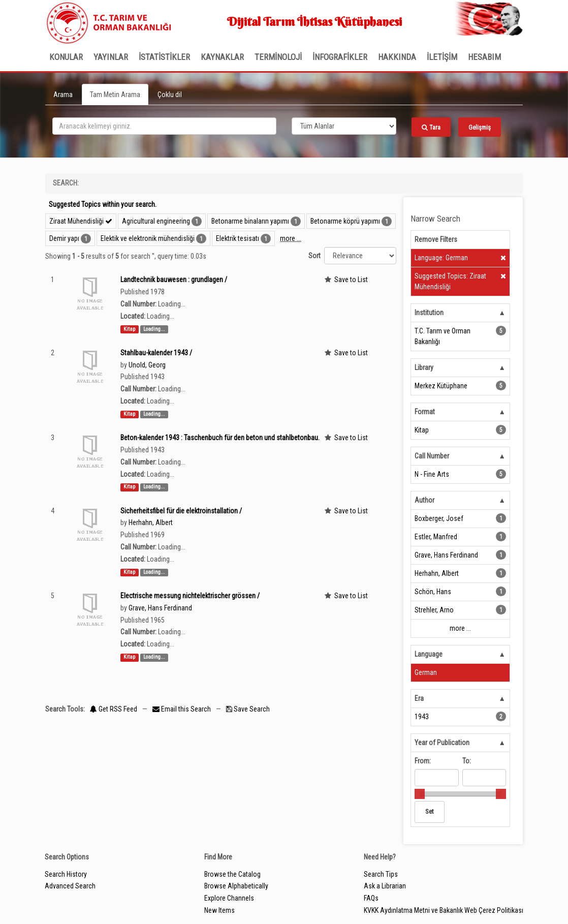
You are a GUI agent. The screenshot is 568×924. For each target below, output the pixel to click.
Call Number (432, 456)
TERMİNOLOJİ (278, 57)
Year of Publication (442, 743)
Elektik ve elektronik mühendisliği (148, 238)
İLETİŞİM (442, 57)
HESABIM (484, 57)
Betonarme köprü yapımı (345, 221)
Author (424, 500)
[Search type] (344, 126)
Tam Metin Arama (115, 95)
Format (425, 412)
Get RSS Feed (114, 709)
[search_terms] (164, 126)
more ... (291, 238)
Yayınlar (111, 57)
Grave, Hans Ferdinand (160, 608)
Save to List (351, 280)
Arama (63, 95)
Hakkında (397, 57)
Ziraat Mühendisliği (81, 221)
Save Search (248, 709)
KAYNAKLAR (222, 57)
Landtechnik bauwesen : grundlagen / (174, 280)
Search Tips (381, 874)
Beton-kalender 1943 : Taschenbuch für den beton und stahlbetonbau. (220, 438)
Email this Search (182, 709)
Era (419, 698)
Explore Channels (229, 898)
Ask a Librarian (385, 886)
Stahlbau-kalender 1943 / (156, 353)
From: (423, 761)
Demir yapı (64, 238)
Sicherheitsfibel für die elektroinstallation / (181, 511)
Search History (66, 874)
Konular (66, 57)
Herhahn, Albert (151, 522)
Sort (314, 256)
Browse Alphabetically (236, 886)
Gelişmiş (480, 127)
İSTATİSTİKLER (164, 57)
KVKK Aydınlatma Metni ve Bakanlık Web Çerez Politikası (444, 910)
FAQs (371, 898)
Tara (431, 127)
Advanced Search (70, 886)
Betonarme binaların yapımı (250, 221)
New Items (219, 910)
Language (429, 654)
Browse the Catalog (232, 874)
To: (467, 761)
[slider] (420, 794)
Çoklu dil (170, 95)
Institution (429, 313)
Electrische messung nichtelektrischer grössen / (190, 596)
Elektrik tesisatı (238, 238)
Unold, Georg (147, 365)
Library (424, 367)
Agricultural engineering (156, 221)
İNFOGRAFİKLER (340, 57)
